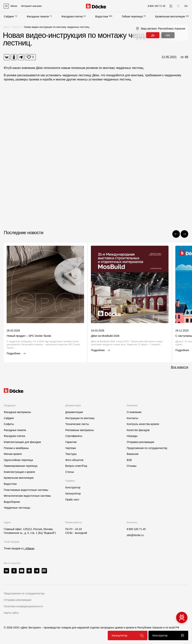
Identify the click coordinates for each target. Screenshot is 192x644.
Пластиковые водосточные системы (26, 490)
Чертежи (71, 448)
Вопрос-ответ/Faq (76, 466)
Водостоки (102, 16)
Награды (132, 436)
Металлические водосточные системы (27, 496)
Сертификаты (74, 436)
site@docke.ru (135, 535)
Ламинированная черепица (21, 466)
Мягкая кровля (13, 454)
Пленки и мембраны (16, 448)
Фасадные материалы (17, 412)
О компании (134, 412)
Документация (74, 412)
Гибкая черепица (132, 16)
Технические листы (77, 424)
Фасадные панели (38, 16)
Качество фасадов (138, 430)
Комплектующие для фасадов (22, 442)
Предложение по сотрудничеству (24, 593)
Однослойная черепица (18, 460)
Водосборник (12, 502)
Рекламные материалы (80, 430)
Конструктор (73, 487)
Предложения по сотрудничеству (147, 448)
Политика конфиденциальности (23, 606)
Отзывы (132, 466)
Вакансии (133, 454)
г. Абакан (29, 548)
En (186, 6)
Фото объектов (74, 460)
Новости (17, 27)
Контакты (132, 418)
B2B (129, 460)
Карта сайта (11, 613)
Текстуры (71, 454)
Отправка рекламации (140, 442)
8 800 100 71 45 (136, 529)
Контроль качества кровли (143, 424)
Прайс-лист (72, 500)
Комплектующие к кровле (19, 472)
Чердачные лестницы (17, 508)
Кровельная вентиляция (170, 16)
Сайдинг (9, 16)
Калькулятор (73, 494)
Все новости (180, 367)
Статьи (70, 472)
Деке (7, 27)
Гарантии (71, 442)
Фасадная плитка (72, 16)
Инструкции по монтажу (80, 418)
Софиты (9, 424)
